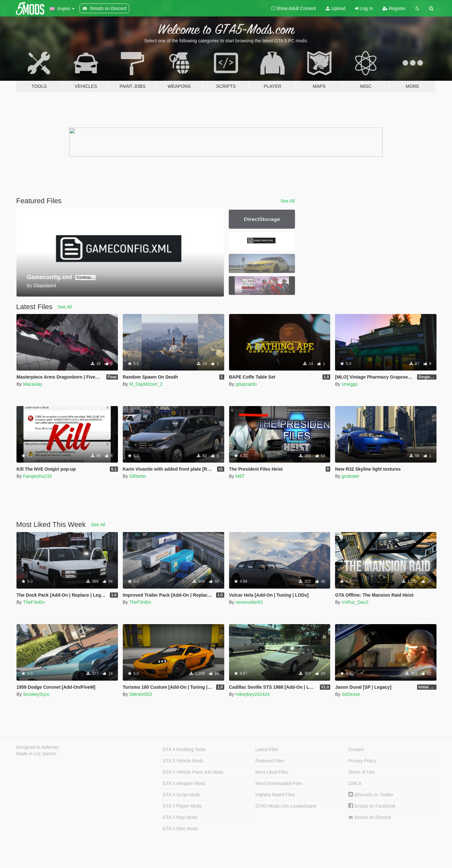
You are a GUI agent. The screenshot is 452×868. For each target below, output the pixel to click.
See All (288, 201)
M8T (240, 476)
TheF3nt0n (34, 602)
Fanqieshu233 (37, 476)
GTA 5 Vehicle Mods (183, 761)
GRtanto (138, 476)
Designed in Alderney (38, 747)
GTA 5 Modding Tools (184, 749)
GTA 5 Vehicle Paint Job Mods (193, 772)
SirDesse (351, 694)
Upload (336, 8)
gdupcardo (246, 384)
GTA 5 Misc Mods (180, 829)
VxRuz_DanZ (355, 602)
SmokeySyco (36, 694)
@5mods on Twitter (371, 795)
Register (394, 8)
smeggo (350, 384)
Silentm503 (141, 694)
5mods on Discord (370, 817)
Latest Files (267, 749)
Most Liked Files (272, 772)
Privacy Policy (362, 761)
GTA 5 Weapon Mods (184, 783)
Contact (356, 749)
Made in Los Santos (36, 754)
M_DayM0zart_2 (146, 384)
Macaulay (33, 384)
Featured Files (270, 761)
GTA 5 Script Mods (181, 795)
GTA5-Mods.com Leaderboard (286, 806)
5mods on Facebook (372, 806)
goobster (350, 476)
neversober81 (249, 602)
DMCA (355, 783)
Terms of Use (362, 772)
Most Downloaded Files (279, 783)
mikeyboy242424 (253, 694)
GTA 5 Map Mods (180, 817)
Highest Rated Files (275, 795)
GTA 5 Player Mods (182, 806)
